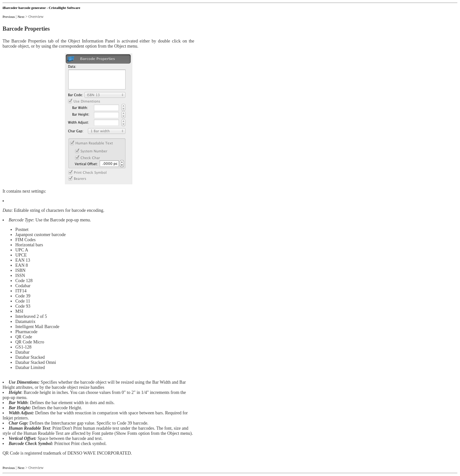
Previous (9, 17)
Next (21, 17)
